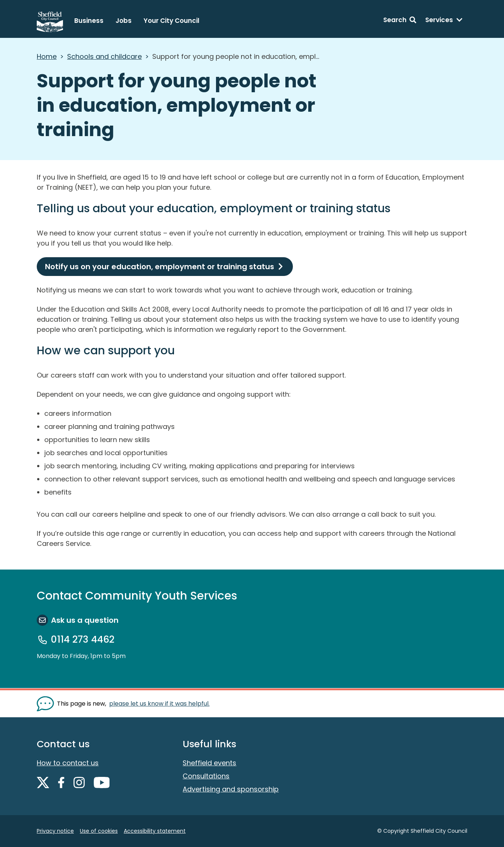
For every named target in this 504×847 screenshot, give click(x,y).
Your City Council (172, 21)
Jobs (124, 21)
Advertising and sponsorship (231, 789)
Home (47, 56)
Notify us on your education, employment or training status (160, 267)
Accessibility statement (155, 831)
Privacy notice (55, 831)
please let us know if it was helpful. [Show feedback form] (159, 704)
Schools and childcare (104, 56)
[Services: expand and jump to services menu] (444, 21)
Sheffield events (209, 763)
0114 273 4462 (83, 640)
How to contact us (68, 763)
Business (89, 21)
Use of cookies (99, 831)
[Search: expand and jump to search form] (400, 21)
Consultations (206, 776)
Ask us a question (85, 620)
